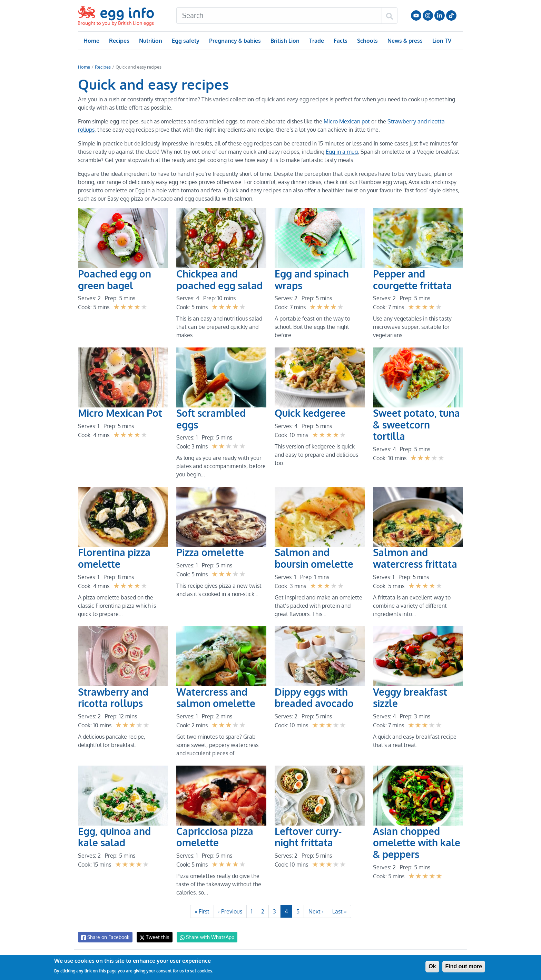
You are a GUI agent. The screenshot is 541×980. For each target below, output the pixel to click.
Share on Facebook (105, 937)
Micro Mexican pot (345, 121)
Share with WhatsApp (204, 937)
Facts (340, 41)
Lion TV (441, 41)
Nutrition (150, 41)
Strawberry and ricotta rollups (422, 121)
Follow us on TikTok (451, 16)
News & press (404, 41)
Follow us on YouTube (416, 16)
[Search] (279, 16)
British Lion (284, 41)
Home (91, 41)
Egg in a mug (340, 152)
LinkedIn (440, 16)
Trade (316, 41)
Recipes (119, 41)
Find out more (464, 966)
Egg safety (185, 41)
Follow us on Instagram (428, 16)
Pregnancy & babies (234, 41)
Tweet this (153, 937)
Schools (367, 41)
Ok (432, 966)
